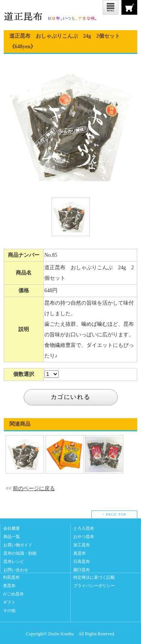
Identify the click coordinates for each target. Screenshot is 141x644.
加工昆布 (82, 545)
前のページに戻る (34, 488)
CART (129, 7)
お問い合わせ (16, 570)
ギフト (9, 602)
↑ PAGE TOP (114, 514)
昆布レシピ (14, 561)
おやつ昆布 (84, 537)
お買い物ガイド (18, 545)
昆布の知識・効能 (20, 553)
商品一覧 (12, 537)
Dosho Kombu (61, 634)
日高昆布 (82, 561)
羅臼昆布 (82, 570)
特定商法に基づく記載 (94, 577)
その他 (9, 610)
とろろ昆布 (84, 528)
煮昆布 (9, 586)
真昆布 (80, 553)
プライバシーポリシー (94, 586)
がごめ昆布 (13, 594)
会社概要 (12, 528)
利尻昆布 (11, 577)
